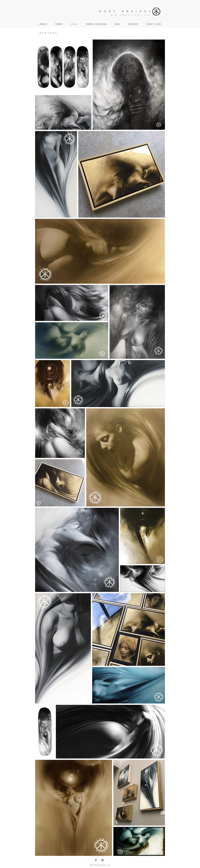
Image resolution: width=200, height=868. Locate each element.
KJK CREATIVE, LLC (131, 15)
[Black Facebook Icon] (96, 860)
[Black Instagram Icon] (103, 860)
